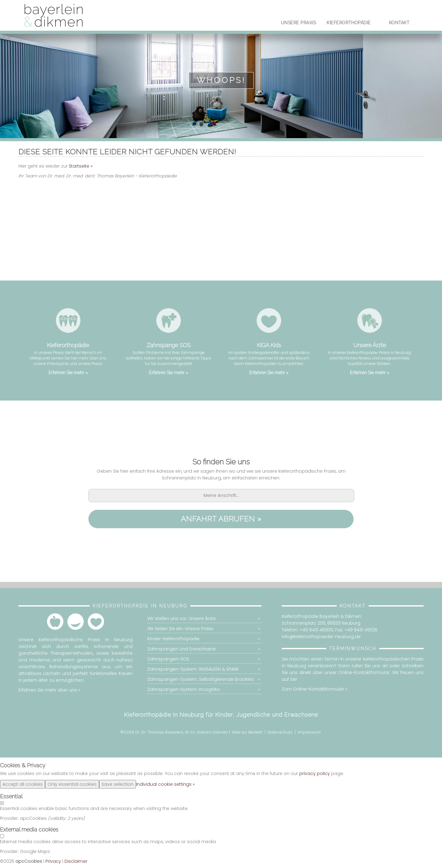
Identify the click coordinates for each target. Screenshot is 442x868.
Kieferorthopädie (349, 24)
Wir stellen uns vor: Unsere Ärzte (182, 619)
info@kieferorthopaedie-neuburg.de (321, 637)
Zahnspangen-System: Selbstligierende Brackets (201, 680)
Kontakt (399, 24)
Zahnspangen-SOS (168, 659)
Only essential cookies (72, 785)
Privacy (53, 862)
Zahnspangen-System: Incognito (184, 690)
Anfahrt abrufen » (221, 519)
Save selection (118, 785)
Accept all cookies (23, 785)
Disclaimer (76, 862)
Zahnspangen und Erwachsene (182, 649)
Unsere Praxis (299, 24)
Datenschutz (280, 732)
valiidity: (59, 819)
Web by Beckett (247, 732)
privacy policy (315, 774)
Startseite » (81, 166)
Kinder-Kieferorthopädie (173, 639)
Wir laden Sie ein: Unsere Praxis (180, 629)
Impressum (309, 732)
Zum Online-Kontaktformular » (314, 689)
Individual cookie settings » (165, 785)
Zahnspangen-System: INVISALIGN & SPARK (193, 669)
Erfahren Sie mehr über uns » (49, 690)
